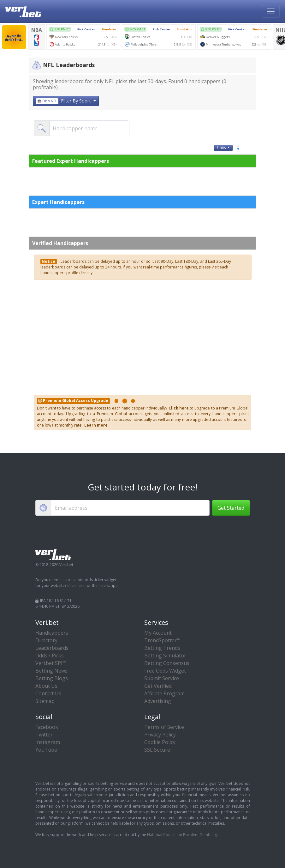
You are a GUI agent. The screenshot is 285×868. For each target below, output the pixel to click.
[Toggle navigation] (271, 11)
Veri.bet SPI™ (51, 663)
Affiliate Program (164, 693)
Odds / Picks (50, 656)
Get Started (231, 508)
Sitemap (45, 701)
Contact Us (48, 693)
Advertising (158, 701)
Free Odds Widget (165, 671)
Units (223, 148)
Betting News (51, 671)
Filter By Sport (64, 101)
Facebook (47, 727)
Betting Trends (162, 648)
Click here (76, 585)
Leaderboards (52, 648)
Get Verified (158, 686)
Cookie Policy (160, 742)
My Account (158, 633)
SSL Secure (157, 750)
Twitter (44, 735)
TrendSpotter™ (162, 640)
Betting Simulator (165, 656)
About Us (46, 686)
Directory (46, 640)
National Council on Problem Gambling (182, 835)
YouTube (46, 750)
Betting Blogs (52, 678)
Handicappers (52, 633)
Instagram (48, 742)
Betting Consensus (167, 663)
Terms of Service (164, 727)
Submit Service (162, 678)
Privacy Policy (160, 735)
